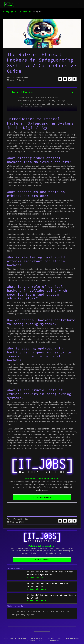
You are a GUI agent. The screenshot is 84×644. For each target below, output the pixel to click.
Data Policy (36, 638)
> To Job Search (42, 497)
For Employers (73, 638)
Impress (50, 638)
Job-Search (30, 641)
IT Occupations (24, 12)
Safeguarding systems (23, 615)
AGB (60, 638)
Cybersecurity (40, 611)
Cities (43, 641)
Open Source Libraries (15, 638)
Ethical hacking (20, 611)
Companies (55, 641)
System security (60, 611)
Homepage (8, 12)
